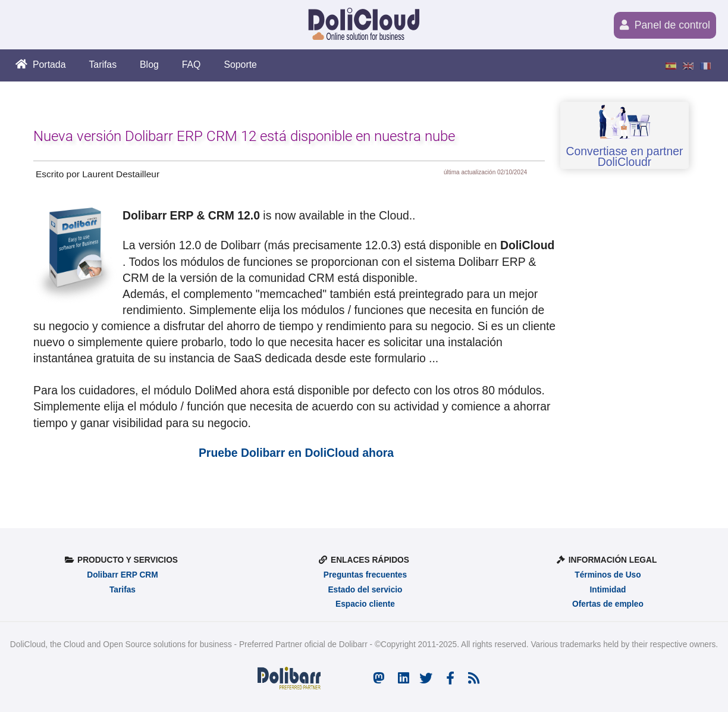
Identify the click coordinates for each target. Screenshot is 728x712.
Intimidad (608, 590)
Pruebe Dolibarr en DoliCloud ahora (296, 453)
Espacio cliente (365, 604)
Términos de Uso (608, 575)
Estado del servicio (365, 590)
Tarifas (123, 590)
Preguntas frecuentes (365, 575)
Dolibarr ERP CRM (122, 575)
